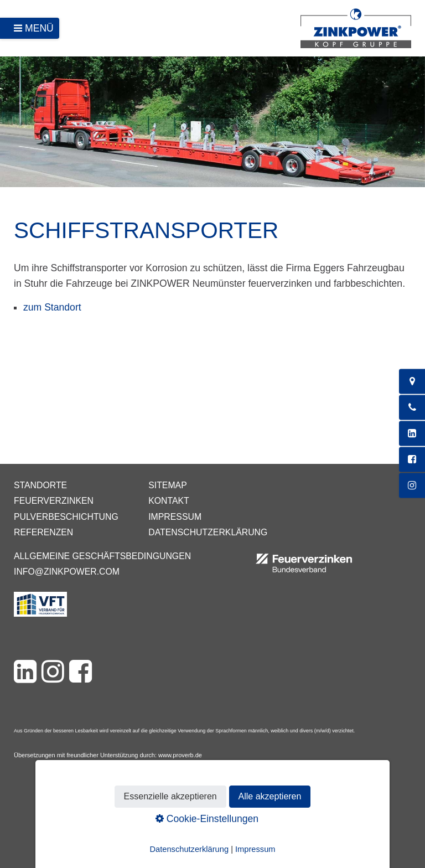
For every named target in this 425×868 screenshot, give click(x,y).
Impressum (175, 517)
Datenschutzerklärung (208, 532)
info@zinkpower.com (67, 572)
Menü (39, 28)
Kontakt (169, 501)
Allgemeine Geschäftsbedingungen (102, 556)
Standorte (40, 485)
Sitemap (167, 485)
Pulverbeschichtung (66, 517)
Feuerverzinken (54, 501)
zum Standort (52, 307)
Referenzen (43, 532)
